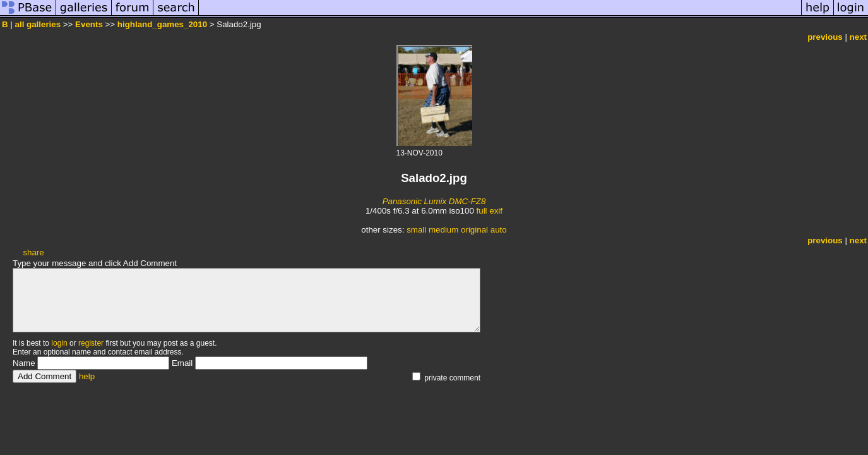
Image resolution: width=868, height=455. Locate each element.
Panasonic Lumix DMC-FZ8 (434, 201)
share (33, 252)
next (858, 37)
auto (499, 230)
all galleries (38, 24)
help (87, 376)
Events (89, 24)
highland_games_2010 (162, 24)
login (59, 343)
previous (825, 37)
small (416, 230)
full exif (490, 211)
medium (443, 230)
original (474, 230)
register (91, 343)
